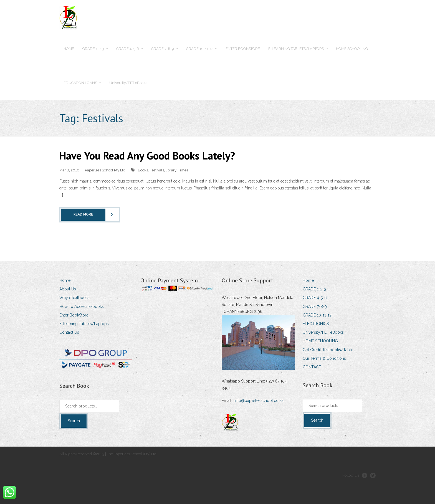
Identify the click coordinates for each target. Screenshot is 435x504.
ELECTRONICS (316, 324)
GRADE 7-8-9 (315, 307)
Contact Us (69, 332)
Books (143, 170)
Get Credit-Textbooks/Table (328, 350)
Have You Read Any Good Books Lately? (147, 155)
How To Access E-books (82, 307)
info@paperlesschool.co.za (259, 401)
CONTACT (312, 367)
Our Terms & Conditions (324, 358)
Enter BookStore (74, 315)
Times (183, 170)
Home (65, 280)
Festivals (157, 170)
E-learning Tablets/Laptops (84, 324)
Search (74, 421)
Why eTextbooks (74, 298)
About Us (68, 289)
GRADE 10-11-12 (317, 315)
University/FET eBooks (323, 332)
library (171, 170)
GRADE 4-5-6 (315, 298)
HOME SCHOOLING (320, 341)
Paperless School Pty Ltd (105, 170)
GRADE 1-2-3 (314, 289)
